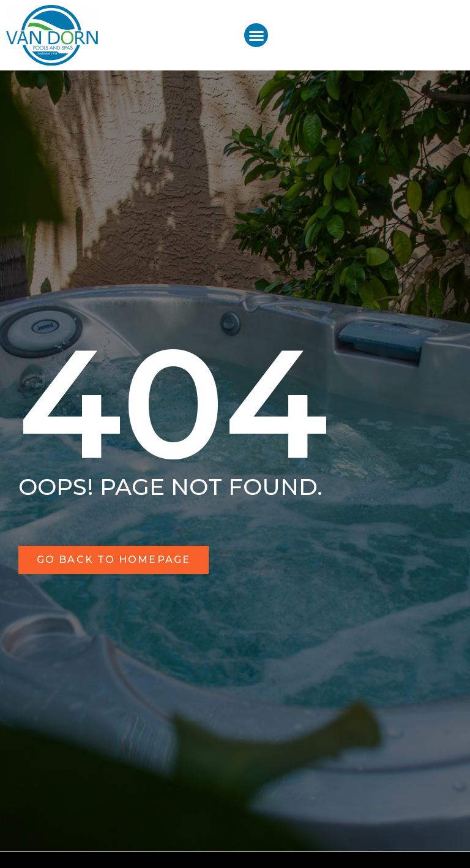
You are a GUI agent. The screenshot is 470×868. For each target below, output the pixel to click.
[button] (256, 35)
